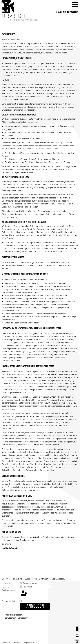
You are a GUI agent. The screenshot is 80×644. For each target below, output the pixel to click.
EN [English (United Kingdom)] (77, 638)
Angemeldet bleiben (9, 601)
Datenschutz (17, 643)
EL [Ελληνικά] (77, 635)
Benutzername (7, 583)
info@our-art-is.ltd (10, 548)
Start (59, 12)
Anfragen (60, 579)
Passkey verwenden (9, 590)
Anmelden (35, 606)
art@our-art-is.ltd (30, 643)
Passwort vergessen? (14, 615)
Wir (65, 12)
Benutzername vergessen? (16, 618)
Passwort (5, 587)
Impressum (73, 12)
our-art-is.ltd (15, 53)
